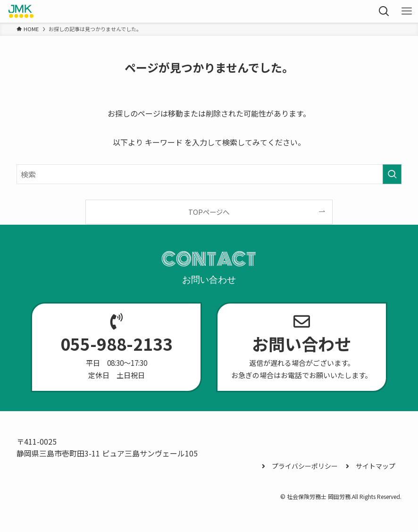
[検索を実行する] (392, 174)
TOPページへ (209, 212)
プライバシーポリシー (300, 466)
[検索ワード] (209, 174)
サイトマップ (371, 466)
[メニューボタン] (407, 11)
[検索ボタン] (384, 11)
